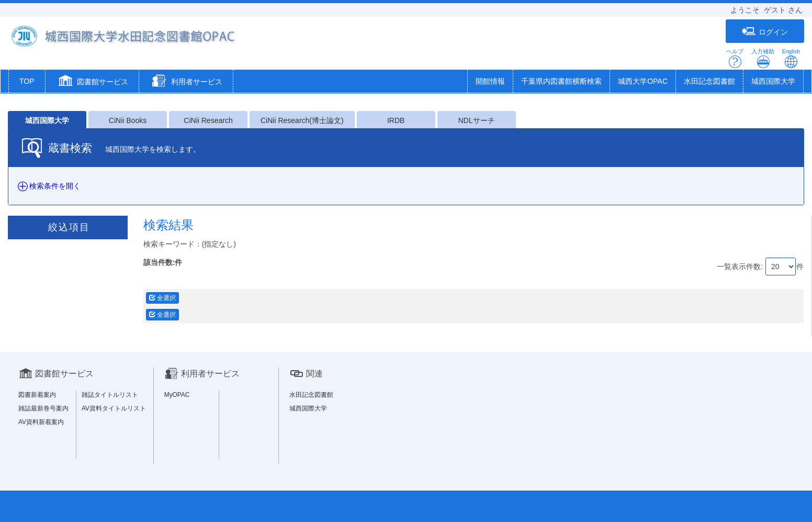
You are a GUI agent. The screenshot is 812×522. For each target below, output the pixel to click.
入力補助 (763, 58)
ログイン (765, 32)
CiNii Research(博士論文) (302, 120)
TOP (27, 81)
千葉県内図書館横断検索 (561, 81)
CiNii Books (128, 120)
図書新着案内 (37, 395)
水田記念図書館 (709, 81)
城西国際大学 (773, 81)
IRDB (396, 120)
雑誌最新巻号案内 (43, 408)
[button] (92, 82)
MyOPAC (177, 395)
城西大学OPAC (643, 81)
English (791, 58)
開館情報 (490, 81)
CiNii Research (208, 120)
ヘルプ (735, 58)
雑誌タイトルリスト (110, 395)
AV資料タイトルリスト (114, 408)
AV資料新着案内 (41, 422)
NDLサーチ (477, 120)
